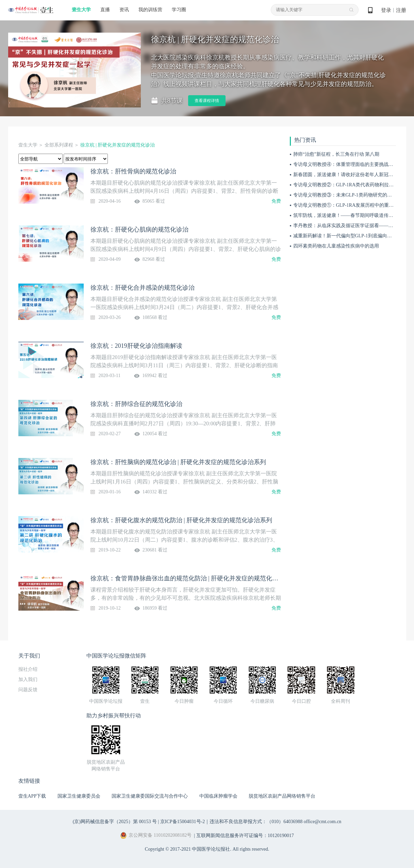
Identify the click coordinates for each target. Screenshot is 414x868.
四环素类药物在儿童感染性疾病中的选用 (336, 246)
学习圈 (179, 10)
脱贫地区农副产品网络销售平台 (282, 796)
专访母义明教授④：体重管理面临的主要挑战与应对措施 (353, 164)
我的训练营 (150, 10)
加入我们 (28, 679)
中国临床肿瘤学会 (218, 796)
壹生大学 (81, 10)
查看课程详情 (207, 101)
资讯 (124, 10)
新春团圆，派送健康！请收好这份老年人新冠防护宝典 (350, 175)
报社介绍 (28, 669)
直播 (105, 10)
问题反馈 (28, 690)
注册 (401, 10)
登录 (386, 10)
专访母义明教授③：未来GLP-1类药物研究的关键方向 (350, 195)
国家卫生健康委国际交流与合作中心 (150, 796)
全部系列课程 (59, 145)
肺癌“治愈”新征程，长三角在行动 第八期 (336, 154)
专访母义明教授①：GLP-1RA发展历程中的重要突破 (348, 205)
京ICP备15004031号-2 (183, 822)
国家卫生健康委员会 (79, 796)
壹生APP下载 (32, 796)
